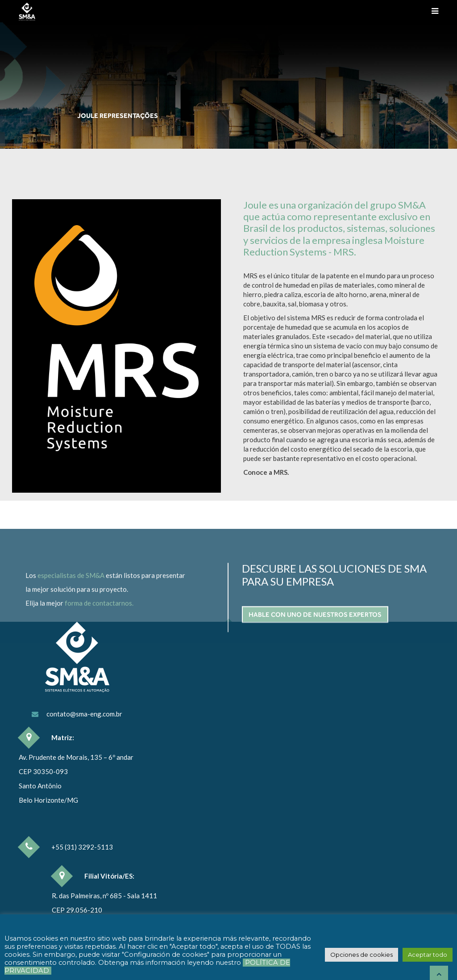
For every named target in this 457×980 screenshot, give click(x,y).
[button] (361, 955)
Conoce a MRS (265, 472)
